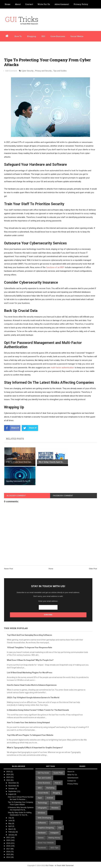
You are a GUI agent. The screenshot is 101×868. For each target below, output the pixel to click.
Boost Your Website (46, 843)
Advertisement (62, 4)
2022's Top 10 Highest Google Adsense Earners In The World (33, 698)
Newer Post (8, 569)
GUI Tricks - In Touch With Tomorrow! (60, 865)
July (10, 818)
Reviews (55, 808)
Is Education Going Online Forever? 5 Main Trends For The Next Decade (38, 710)
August (11, 794)
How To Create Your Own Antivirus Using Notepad (28, 723)
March (11, 829)
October (12, 788)
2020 (8, 840)
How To (18, 36)
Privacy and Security (43, 71)
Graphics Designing (46, 828)
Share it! (12, 428)
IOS (60, 828)
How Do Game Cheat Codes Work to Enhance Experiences (32, 685)
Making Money (54, 838)
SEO (43, 36)
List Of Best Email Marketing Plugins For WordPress (30, 673)
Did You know (43, 773)
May (10, 823)
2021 (8, 837)
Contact (29, 4)
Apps (40, 798)
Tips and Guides (60, 71)
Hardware (42, 833)
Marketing (50, 788)
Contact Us (72, 781)
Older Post (93, 569)
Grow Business (58, 36)
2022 (8, 780)
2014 (8, 857)
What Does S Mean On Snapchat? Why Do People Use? (30, 660)
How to (58, 783)
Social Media (77, 36)
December (13, 783)
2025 (8, 772)
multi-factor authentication (62, 368)
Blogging (32, 36)
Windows (41, 813)
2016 (8, 852)
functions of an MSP (55, 267)
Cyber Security (27, 71)
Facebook (42, 848)
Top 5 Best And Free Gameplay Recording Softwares (30, 635)
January (12, 835)
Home (8, 4)
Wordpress (10, 47)
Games (41, 838)
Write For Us (44, 4)
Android (50, 798)
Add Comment (11, 71)
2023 (8, 777)
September (13, 791)
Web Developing (44, 818)
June (10, 821)
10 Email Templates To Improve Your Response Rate (30, 648)
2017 (8, 849)
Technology (42, 803)
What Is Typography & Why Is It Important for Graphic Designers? (35, 748)
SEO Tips (54, 848)
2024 (8, 774)
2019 (8, 843)
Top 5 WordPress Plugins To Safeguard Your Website (30, 735)
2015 (8, 854)
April (10, 826)
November (13, 786)
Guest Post (58, 773)
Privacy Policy (81, 4)
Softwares (42, 823)
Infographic (27, 47)
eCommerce (56, 823)
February (12, 832)
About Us (71, 772)
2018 (8, 846)
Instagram (54, 833)
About (18, 4)
